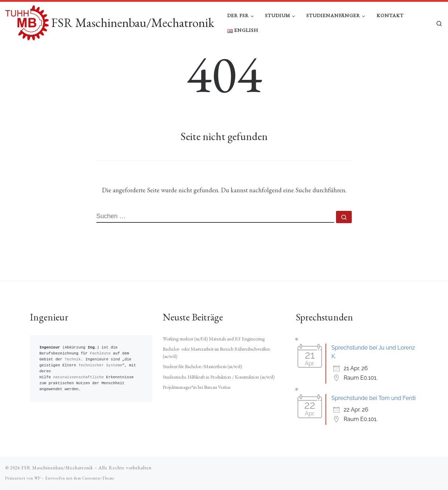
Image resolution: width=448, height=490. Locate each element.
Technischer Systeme (100, 365)
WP (37, 478)
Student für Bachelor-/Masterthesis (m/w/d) (202, 367)
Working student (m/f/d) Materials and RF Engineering (214, 339)
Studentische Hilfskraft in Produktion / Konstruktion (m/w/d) (219, 377)
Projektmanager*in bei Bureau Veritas (197, 387)
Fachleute (100, 354)
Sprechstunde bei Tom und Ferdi (373, 398)
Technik (73, 360)
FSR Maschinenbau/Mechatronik (57, 468)
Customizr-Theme (98, 478)
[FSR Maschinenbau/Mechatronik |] (27, 21)
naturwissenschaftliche (79, 377)
